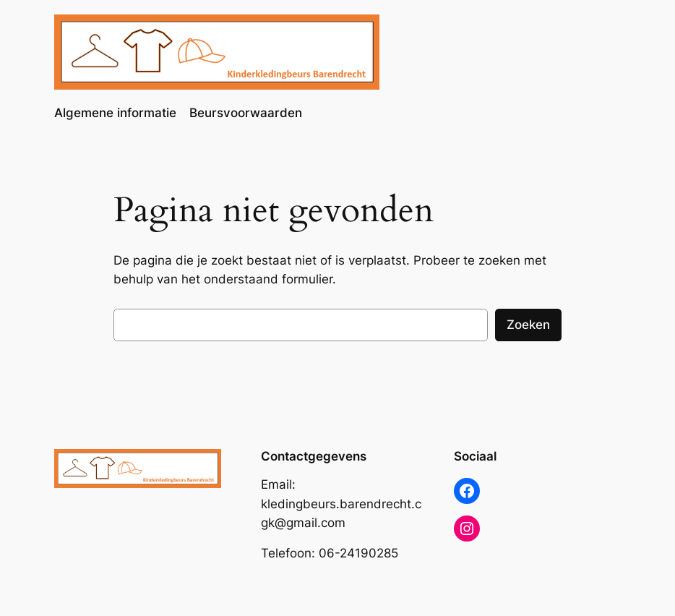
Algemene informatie (115, 113)
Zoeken (528, 325)
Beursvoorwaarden (246, 113)
